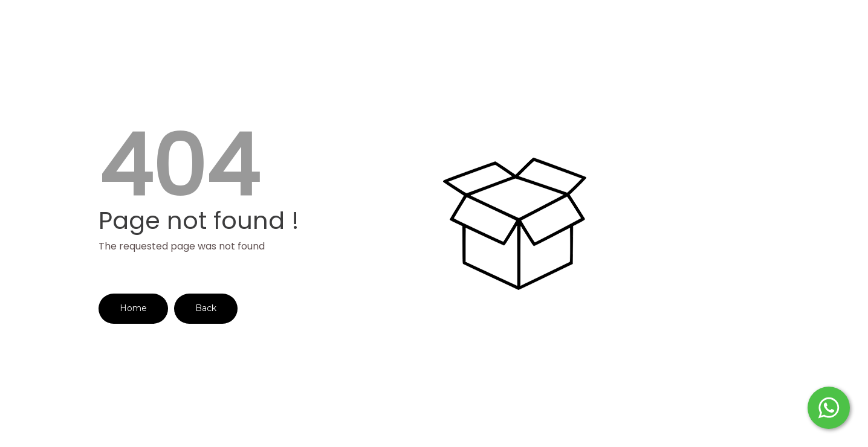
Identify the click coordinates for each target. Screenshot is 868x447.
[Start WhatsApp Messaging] (829, 407)
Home (133, 308)
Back (206, 308)
